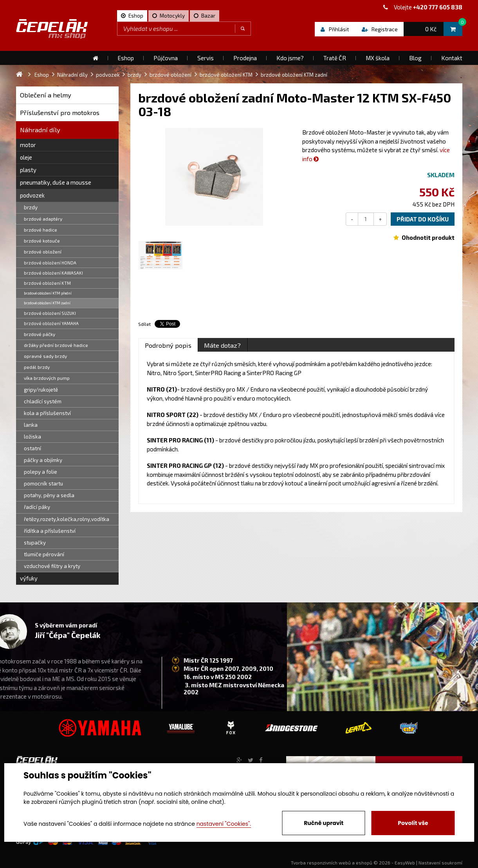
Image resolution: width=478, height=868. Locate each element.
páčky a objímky (43, 460)
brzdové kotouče (42, 241)
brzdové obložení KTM (47, 283)
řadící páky (37, 507)
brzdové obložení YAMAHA (51, 323)
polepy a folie (41, 472)
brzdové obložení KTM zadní (47, 303)
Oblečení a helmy (46, 95)
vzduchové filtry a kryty (52, 566)
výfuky (29, 578)
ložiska (32, 437)
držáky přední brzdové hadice (56, 345)
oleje (26, 157)
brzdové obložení (43, 252)
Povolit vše (413, 823)
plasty (28, 170)
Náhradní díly (40, 130)
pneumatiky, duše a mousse (56, 182)
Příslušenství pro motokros (60, 112)
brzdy (31, 207)
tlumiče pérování (44, 554)
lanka (31, 425)
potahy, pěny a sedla (49, 495)
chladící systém (43, 401)
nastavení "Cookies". (224, 824)
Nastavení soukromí (440, 863)
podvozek (32, 195)
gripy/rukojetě (41, 390)
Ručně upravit (324, 823)
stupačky (35, 543)
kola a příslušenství (47, 413)
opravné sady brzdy (45, 356)
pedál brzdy (37, 367)
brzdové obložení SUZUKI (50, 313)
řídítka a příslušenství (50, 531)
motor (28, 145)
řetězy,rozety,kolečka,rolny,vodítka (67, 519)
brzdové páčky (40, 334)
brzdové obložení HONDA (50, 263)
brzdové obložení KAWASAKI (53, 273)
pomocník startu (43, 483)
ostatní (32, 448)
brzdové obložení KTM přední (48, 293)
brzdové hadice (41, 230)
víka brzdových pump (47, 378)
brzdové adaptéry (43, 219)
